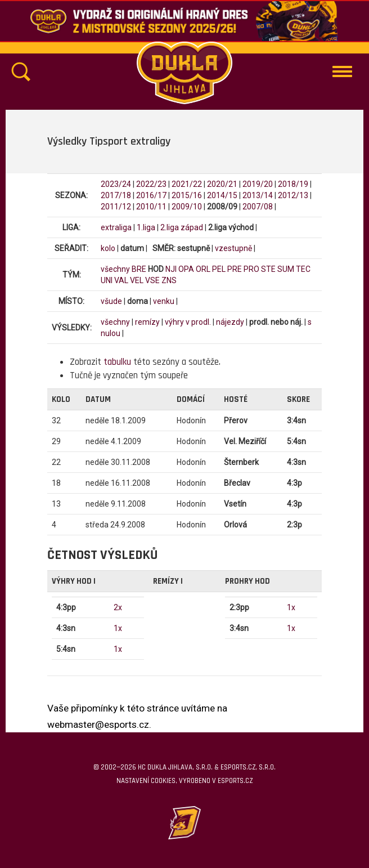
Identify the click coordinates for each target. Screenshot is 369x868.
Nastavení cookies (146, 781)
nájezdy (230, 322)
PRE (235, 269)
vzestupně (233, 248)
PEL (219, 269)
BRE (139, 269)
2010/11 (151, 207)
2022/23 (151, 184)
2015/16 (187, 195)
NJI (171, 269)
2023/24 (116, 184)
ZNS (169, 280)
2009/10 (187, 207)
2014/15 (222, 195)
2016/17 (151, 195)
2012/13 (293, 195)
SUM (286, 269)
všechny (115, 269)
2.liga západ (182, 227)
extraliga (116, 227)
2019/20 (258, 184)
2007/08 (258, 207)
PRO (251, 269)
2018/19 (293, 184)
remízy (147, 322)
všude (111, 301)
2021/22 (187, 184)
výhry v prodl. (188, 322)
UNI (107, 280)
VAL (121, 280)
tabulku (117, 362)
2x (118, 607)
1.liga (146, 227)
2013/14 (258, 195)
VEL (137, 280)
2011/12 (116, 207)
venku (164, 301)
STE (268, 269)
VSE (152, 280)
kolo (108, 248)
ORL (203, 269)
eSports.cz (235, 781)
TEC (303, 269)
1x (118, 628)
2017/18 (116, 195)
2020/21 (222, 184)
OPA (186, 269)
